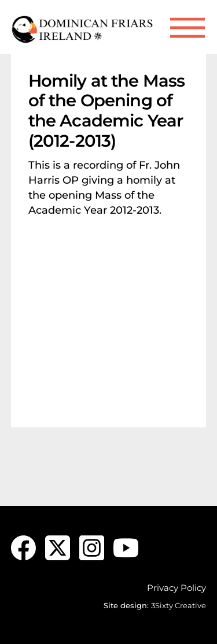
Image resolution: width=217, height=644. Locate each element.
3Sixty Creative (179, 605)
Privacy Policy (176, 588)
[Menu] (187, 28)
